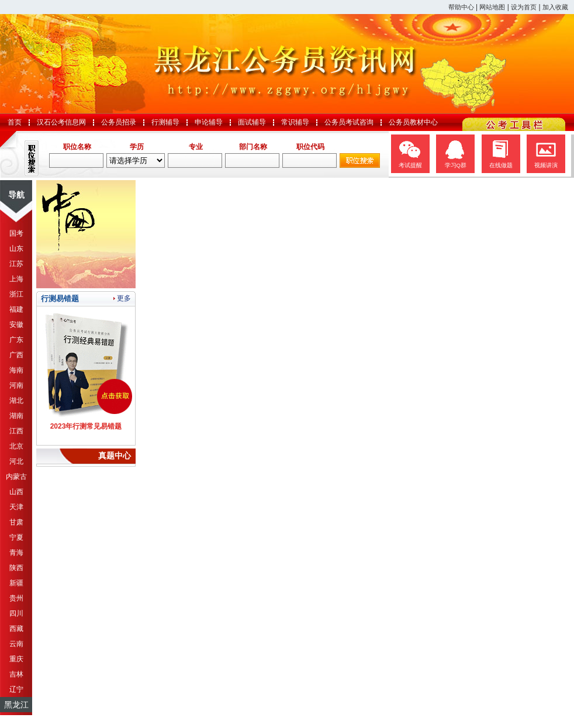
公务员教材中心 (413, 122)
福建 (16, 309)
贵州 (16, 598)
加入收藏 (555, 7)
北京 (16, 446)
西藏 (16, 629)
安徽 (16, 325)
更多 (124, 298)
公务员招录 (119, 122)
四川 (16, 613)
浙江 (16, 294)
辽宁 (16, 689)
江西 (16, 431)
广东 (16, 340)
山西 (16, 492)
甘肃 (16, 522)
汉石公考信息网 (61, 122)
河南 (16, 385)
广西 (16, 355)
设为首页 (524, 7)
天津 (16, 507)
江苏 (16, 264)
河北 (16, 461)
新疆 (16, 583)
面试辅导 (252, 122)
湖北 (16, 401)
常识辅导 (295, 122)
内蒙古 (16, 477)
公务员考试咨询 (349, 122)
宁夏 (16, 537)
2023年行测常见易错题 (86, 426)
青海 (16, 553)
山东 (16, 249)
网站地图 (492, 7)
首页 (15, 122)
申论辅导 (209, 122)
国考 (16, 233)
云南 (16, 644)
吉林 (16, 674)
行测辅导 (165, 122)
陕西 (16, 568)
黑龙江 (16, 705)
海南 (16, 370)
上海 (16, 279)
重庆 (16, 659)
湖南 (16, 416)
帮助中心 (461, 7)
